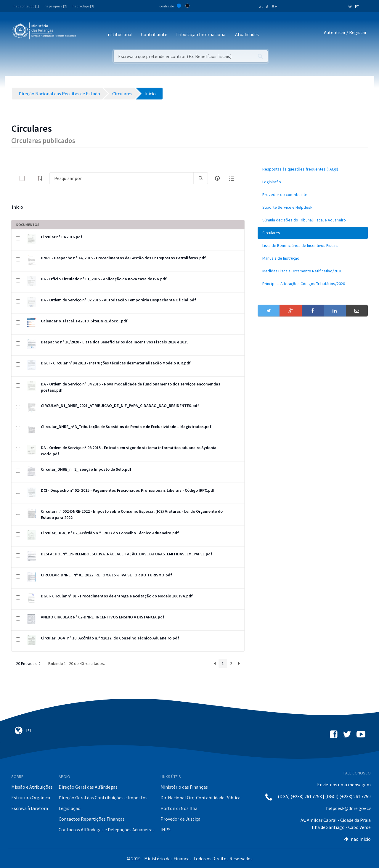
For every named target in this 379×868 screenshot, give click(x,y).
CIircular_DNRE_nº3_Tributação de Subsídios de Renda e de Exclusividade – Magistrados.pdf (126, 427)
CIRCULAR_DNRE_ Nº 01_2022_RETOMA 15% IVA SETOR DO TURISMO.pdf (106, 575)
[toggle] (32, 178)
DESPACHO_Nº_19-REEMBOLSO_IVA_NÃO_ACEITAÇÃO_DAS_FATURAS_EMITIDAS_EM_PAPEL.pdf (127, 554)
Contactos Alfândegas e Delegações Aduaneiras (107, 830)
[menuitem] (313, 169)
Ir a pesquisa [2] (55, 6)
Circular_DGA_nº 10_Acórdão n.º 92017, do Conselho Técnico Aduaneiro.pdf (110, 638)
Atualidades (247, 34)
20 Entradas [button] (29, 663)
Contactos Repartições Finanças (92, 819)
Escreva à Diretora (30, 808)
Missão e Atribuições (32, 787)
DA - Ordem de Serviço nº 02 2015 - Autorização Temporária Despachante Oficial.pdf (118, 300)
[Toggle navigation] (85, 32)
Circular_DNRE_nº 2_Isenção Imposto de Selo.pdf (86, 469)
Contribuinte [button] (154, 34)
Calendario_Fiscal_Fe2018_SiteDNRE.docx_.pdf (84, 321)
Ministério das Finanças (184, 787)
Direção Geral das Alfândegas (88, 787)
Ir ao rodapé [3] (83, 6)
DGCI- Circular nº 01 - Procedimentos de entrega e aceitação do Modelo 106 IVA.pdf (117, 596)
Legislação (70, 808)
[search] (201, 178)
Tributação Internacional (201, 34)
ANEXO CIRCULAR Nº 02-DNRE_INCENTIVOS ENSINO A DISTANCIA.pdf (103, 617)
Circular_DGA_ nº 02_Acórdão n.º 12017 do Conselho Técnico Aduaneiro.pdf (110, 533)
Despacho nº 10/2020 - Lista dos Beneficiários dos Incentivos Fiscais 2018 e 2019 (115, 342)
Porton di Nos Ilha (179, 808)
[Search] (122, 178)
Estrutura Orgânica (31, 798)
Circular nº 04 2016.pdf (62, 237)
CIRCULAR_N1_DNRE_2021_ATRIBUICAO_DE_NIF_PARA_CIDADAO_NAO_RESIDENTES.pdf (120, 406)
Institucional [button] (119, 34)
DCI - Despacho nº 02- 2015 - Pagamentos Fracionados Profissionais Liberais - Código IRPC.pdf (128, 490)
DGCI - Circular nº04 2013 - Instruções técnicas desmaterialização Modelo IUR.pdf (116, 363)
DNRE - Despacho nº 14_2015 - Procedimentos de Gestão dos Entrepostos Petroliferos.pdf (123, 258)
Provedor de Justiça (180, 819)
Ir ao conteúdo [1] (26, 6)
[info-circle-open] (217, 178)
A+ (274, 6)
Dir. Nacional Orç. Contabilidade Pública (200, 798)
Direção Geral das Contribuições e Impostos (103, 798)
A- (261, 7)
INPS (166, 830)
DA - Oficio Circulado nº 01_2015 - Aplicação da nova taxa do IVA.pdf (104, 279)
